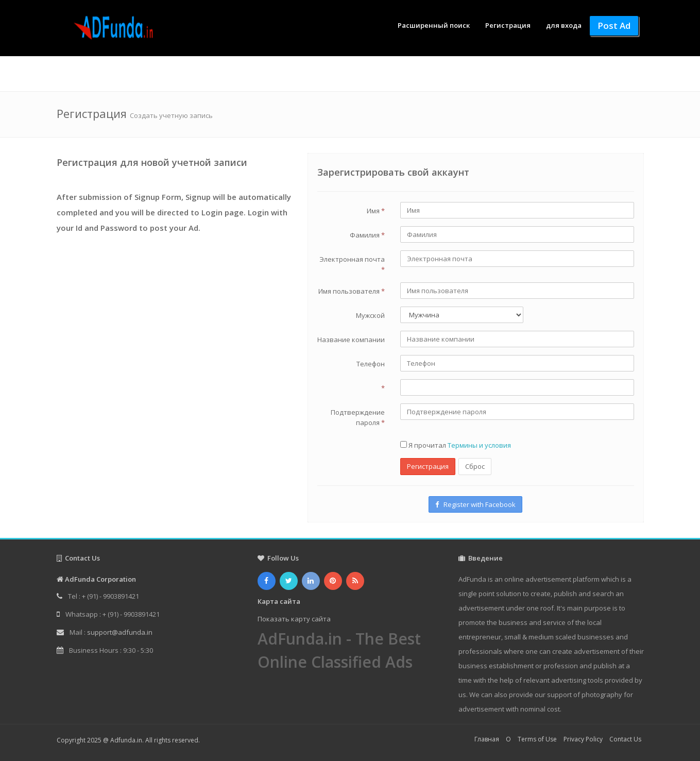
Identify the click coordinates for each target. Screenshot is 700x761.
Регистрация (508, 25)
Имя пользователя (352, 291)
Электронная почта (352, 264)
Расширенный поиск (434, 25)
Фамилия (367, 235)
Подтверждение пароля (358, 417)
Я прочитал (456, 445)
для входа (564, 25)
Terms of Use (537, 739)
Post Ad (614, 26)
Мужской (370, 315)
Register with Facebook (475, 504)
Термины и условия (479, 445)
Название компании (351, 340)
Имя (376, 211)
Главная (487, 739)
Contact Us (625, 739)
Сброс (475, 466)
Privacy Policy (583, 739)
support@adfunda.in (120, 632)
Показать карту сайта (294, 619)
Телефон (371, 364)
